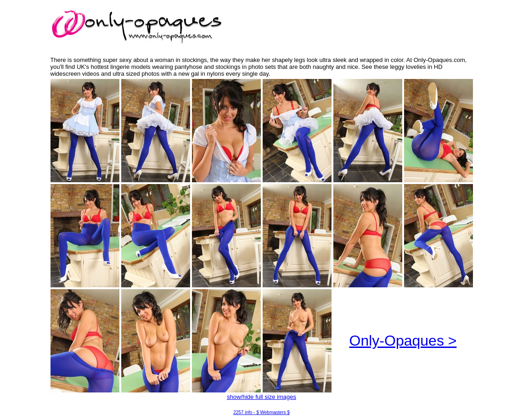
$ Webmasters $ (273, 412)
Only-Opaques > (403, 341)
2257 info (243, 412)
